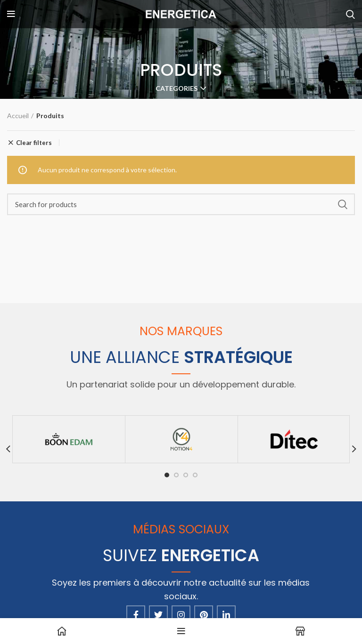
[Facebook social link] (136, 615)
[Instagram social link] (181, 615)
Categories (177, 89)
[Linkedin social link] (226, 615)
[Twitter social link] (158, 615)
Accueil (18, 116)
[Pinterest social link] (204, 615)
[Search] (181, 204)
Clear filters (34, 143)
